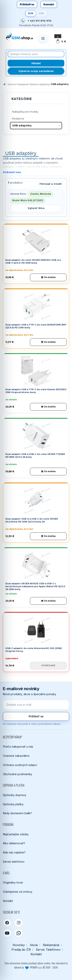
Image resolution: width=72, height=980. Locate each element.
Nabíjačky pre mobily (25, 112)
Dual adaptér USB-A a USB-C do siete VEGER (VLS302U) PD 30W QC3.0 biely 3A (32, 520)
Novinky (19, 945)
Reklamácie (51, 945)
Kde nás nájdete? (14, 852)
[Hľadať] (36, 63)
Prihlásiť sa (27, 4)
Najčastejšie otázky (16, 834)
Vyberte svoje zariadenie (36, 71)
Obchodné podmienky (17, 774)
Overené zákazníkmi (16, 756)
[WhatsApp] (19, 933)
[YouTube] (7, 933)
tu (67, 963)
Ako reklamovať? (14, 843)
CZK (41, 13)
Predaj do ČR (21, 950)
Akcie (34, 945)
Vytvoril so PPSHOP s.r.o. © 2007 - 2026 (36, 967)
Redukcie (18, 119)
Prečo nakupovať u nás (18, 747)
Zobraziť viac (12, 172)
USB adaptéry (22, 125)
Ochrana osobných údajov (20, 765)
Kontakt (49, 4)
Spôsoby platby (13, 804)
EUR (31, 13)
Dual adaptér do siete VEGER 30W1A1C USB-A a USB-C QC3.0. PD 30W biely (33, 261)
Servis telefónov (14, 862)
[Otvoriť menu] (43, 38)
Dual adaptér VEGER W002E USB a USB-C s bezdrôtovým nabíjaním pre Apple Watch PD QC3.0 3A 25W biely (35, 586)
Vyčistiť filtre (36, 208)
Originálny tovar (13, 882)
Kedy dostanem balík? (17, 813)
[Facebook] (7, 923)
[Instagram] (19, 923)
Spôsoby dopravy (14, 795)
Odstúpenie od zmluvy (18, 892)
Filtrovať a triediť (51, 184)
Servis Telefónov (48, 950)
